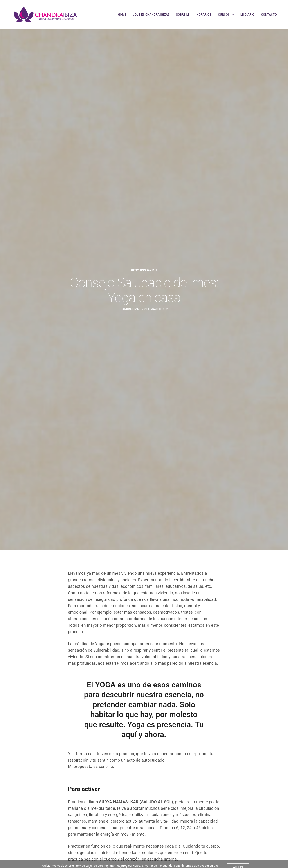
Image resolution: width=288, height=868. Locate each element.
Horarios (204, 15)
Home (122, 15)
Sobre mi (183, 15)
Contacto (269, 15)
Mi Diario (247, 15)
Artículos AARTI (144, 270)
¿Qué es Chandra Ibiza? (151, 15)
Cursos (224, 15)
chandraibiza (129, 309)
